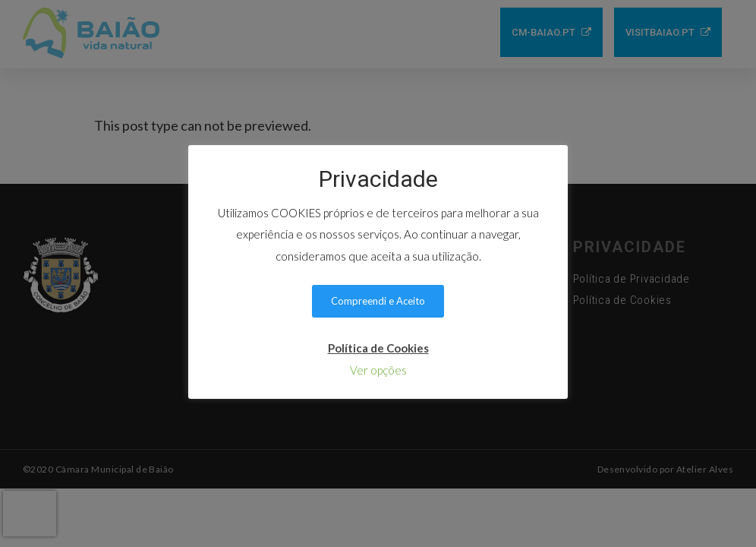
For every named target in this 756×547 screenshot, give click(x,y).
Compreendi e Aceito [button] (378, 301)
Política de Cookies (378, 348)
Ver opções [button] (378, 370)
